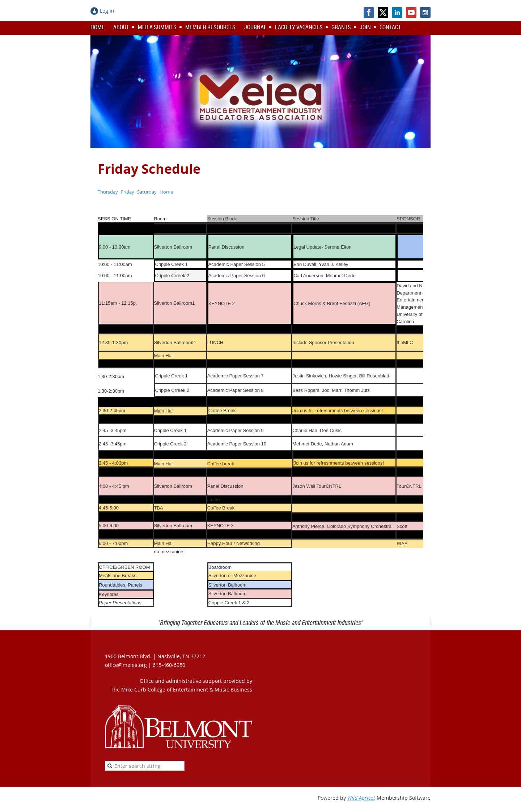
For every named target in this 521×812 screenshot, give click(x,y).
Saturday (147, 192)
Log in (107, 11)
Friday (128, 192)
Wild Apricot (361, 798)
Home (166, 192)
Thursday (108, 192)
